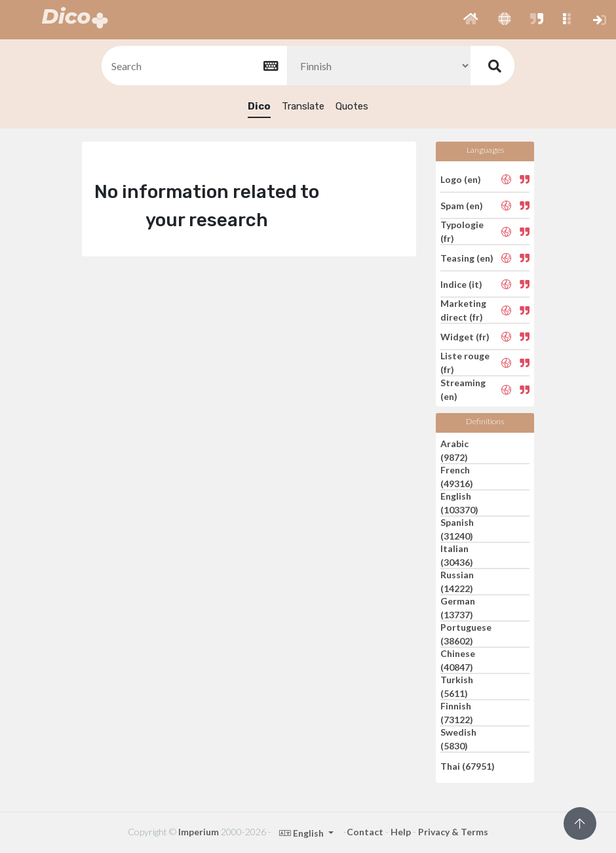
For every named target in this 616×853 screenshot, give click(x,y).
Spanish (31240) (457, 529)
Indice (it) (461, 284)
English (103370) (459, 503)
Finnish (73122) (457, 713)
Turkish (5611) (457, 686)
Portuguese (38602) (466, 634)
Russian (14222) (457, 582)
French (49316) (457, 477)
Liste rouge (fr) (465, 363)
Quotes (352, 106)
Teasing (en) (467, 258)
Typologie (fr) (462, 231)
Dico (259, 106)
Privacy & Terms (453, 832)
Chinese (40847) (458, 660)
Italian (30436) (457, 555)
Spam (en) (462, 206)
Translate (303, 106)
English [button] (302, 833)
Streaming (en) (463, 389)
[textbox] (193, 66)
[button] (471, 20)
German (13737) (458, 608)
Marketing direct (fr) (463, 310)
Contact (365, 832)
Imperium (199, 832)
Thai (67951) (468, 765)
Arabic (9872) (454, 450)
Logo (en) (461, 179)
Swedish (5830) (458, 739)
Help (401, 832)
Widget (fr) (465, 337)
